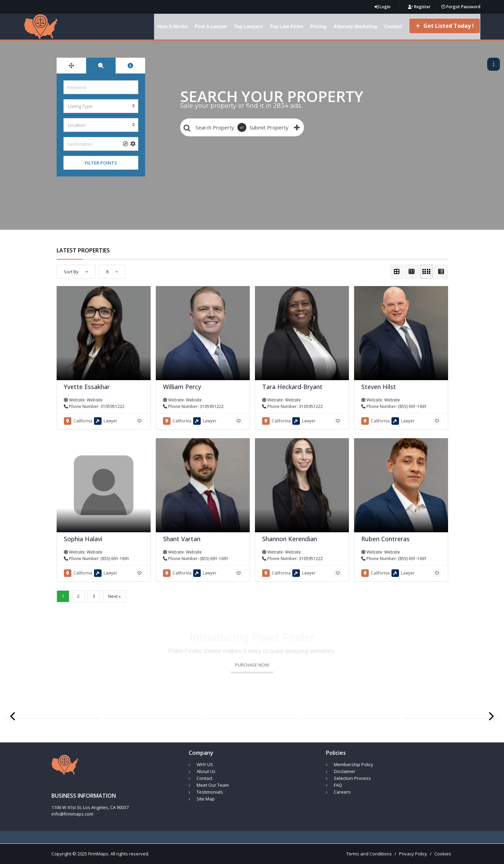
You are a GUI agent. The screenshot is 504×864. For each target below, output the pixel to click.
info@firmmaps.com (72, 814)
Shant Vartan (182, 539)
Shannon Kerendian (290, 539)
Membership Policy (354, 764)
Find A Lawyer (211, 26)
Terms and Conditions (369, 854)
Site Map (206, 799)
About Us (206, 771)
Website (95, 400)
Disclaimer (345, 771)
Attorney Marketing (355, 26)
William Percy (182, 387)
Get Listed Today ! (445, 26)
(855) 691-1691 (412, 406)
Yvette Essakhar (87, 387)
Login (382, 7)
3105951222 (113, 406)
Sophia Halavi (83, 539)
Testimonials (210, 792)
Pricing (318, 26)
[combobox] (101, 106)
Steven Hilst (379, 387)
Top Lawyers (249, 26)
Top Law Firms (287, 26)
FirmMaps (98, 854)
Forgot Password (461, 7)
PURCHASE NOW (252, 665)
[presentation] (13, 717)
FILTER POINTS (101, 163)
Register (419, 7)
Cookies (443, 854)
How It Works (173, 26)
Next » (114, 596)
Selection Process (352, 778)
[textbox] (101, 106)
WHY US (205, 764)
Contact (393, 26)
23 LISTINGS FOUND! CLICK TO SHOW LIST (439, 64)
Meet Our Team (213, 785)
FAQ (338, 785)
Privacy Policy (413, 854)
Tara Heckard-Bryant (292, 387)
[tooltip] (125, 144)
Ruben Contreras (385, 539)
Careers (342, 792)
